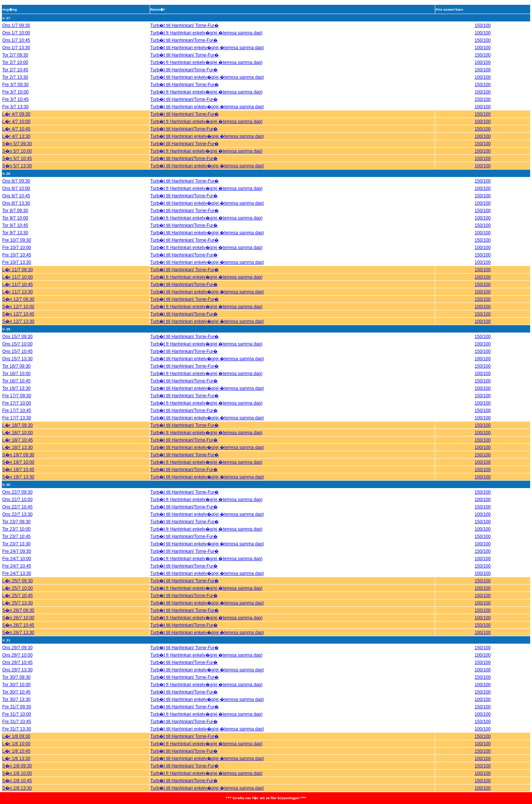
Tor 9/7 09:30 (15, 208)
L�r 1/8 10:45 (16, 748)
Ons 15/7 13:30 (17, 356)
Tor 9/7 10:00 (15, 215)
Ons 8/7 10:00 (16, 185)
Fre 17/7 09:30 (17, 393)
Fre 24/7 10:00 (17, 556)
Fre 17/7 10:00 (17, 400)
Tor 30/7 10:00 (16, 682)
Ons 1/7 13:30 (16, 45)
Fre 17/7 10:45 (17, 408)
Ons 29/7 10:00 (17, 652)
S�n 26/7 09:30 (18, 607)
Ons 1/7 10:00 (16, 30)
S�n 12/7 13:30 (18, 318)
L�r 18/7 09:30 (18, 422)
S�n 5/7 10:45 (17, 156)
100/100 (483, 30)
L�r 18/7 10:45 (18, 437)
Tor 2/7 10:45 (15, 67)
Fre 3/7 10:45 (15, 96)
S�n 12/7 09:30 (18, 296)
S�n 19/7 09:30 (18, 452)
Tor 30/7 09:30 (16, 674)
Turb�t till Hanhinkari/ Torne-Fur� (185, 23)
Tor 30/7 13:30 (16, 696)
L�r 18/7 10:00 (18, 430)
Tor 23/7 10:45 (16, 534)
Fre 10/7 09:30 (17, 237)
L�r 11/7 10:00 (18, 274)
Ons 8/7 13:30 (16, 200)
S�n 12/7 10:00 (18, 304)
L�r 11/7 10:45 (18, 282)
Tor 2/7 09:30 (15, 52)
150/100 (483, 23)
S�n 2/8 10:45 (17, 778)
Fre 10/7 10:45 (17, 252)
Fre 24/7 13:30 (17, 570)
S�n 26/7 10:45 (18, 622)
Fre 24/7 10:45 (17, 563)
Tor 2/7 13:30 (15, 74)
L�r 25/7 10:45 (18, 593)
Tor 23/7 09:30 (16, 519)
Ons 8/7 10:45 (16, 193)
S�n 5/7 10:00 (17, 148)
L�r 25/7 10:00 (18, 585)
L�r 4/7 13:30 (16, 133)
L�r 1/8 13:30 (16, 756)
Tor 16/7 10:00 (16, 371)
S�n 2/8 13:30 (17, 785)
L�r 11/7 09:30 (18, 267)
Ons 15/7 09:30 (17, 334)
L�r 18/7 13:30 (18, 444)
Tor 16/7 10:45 (16, 378)
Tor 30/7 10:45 (16, 689)
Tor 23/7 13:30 (16, 541)
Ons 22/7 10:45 (17, 504)
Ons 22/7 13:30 (17, 511)
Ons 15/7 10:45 (17, 348)
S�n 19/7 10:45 (18, 467)
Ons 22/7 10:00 (17, 497)
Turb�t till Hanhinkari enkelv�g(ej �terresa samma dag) (207, 45)
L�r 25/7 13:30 (18, 600)
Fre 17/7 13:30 (17, 415)
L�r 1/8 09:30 (16, 733)
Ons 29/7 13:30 (17, 667)
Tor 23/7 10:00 (16, 526)
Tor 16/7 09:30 (16, 363)
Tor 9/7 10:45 (15, 222)
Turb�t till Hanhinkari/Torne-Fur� (184, 37)
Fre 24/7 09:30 (17, 548)
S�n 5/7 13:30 (17, 163)
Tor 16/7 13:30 (16, 385)
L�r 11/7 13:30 (18, 289)
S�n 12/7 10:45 (18, 311)
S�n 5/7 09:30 (17, 141)
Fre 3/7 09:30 (15, 82)
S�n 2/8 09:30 (17, 763)
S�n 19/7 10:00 (18, 459)
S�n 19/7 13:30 (18, 474)
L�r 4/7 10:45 (16, 126)
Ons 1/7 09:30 (16, 23)
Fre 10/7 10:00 (17, 245)
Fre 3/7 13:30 (15, 104)
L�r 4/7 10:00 (16, 119)
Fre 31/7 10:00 (17, 711)
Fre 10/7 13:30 (17, 259)
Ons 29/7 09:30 (17, 645)
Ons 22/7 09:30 (17, 489)
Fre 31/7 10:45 (17, 719)
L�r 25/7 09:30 (18, 578)
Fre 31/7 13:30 (17, 726)
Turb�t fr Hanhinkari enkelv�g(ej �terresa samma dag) (207, 30)
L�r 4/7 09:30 (16, 111)
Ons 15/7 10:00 (17, 341)
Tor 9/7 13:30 (15, 230)
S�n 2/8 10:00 (17, 770)
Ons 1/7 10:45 (16, 37)
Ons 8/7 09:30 (16, 178)
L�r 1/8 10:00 (16, 741)
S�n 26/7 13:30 (18, 630)
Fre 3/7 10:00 (15, 89)
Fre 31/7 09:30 (17, 704)
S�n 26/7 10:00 (18, 615)
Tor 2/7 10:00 (15, 59)
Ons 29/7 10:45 (17, 660)
